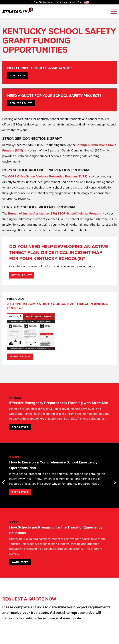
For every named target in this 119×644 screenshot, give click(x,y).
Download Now (20, 357)
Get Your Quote (22, 275)
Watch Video (20, 562)
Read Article (20, 427)
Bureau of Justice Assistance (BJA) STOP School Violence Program (55, 213)
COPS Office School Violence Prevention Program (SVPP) (48, 176)
